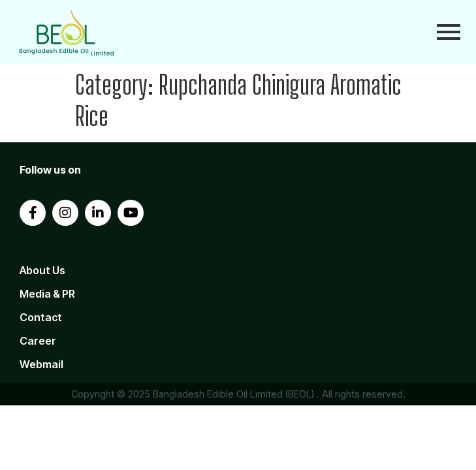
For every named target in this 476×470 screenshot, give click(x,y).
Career (38, 341)
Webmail (41, 364)
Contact (41, 317)
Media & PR (47, 294)
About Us (42, 270)
